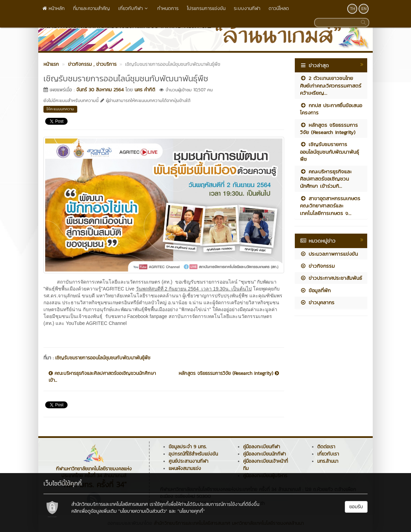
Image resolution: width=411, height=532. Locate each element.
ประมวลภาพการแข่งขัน (329, 254)
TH (353, 9)
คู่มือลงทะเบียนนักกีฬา (264, 454)
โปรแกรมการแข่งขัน (206, 8)
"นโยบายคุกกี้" (191, 511)
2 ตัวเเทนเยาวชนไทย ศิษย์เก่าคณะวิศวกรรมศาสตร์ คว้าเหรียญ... (331, 85)
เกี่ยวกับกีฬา (134, 8)
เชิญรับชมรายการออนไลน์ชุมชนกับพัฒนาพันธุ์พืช (103, 358)
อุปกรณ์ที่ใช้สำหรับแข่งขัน (193, 454)
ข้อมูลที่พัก (315, 290)
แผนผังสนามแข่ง (185, 468)
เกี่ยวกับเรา (328, 454)
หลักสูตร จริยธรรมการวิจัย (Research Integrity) (229, 374)
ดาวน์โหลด (279, 8)
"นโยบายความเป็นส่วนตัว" (143, 511)
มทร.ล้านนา (328, 461)
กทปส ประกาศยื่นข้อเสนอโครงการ (331, 109)
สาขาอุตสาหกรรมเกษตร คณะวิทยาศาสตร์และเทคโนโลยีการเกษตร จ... (330, 206)
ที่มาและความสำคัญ (92, 8)
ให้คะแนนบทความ (60, 109)
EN (364, 9)
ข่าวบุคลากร (317, 302)
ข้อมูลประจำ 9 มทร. (188, 447)
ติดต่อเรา (326, 447)
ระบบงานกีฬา (247, 8)
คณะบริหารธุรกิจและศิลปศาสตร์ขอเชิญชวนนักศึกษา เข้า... (102, 377)
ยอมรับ (356, 507)
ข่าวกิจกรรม (317, 266)
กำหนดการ (168, 8)
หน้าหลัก (54, 8)
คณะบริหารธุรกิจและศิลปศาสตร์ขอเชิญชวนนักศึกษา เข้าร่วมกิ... (326, 179)
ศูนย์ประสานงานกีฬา (188, 461)
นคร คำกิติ (145, 90)
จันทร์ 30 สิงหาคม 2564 (100, 90)
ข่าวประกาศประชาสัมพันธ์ (331, 278)
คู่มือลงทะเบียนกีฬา (262, 447)
